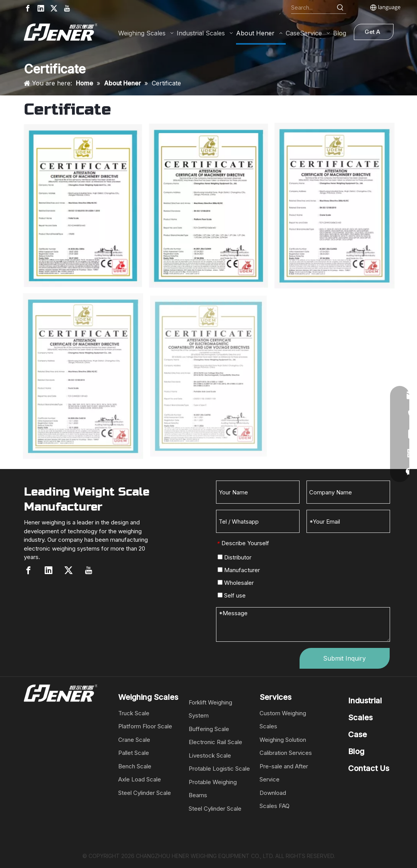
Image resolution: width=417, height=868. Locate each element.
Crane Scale (134, 740)
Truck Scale (134, 713)
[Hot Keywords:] (340, 8)
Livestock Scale (210, 755)
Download (273, 793)
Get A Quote (373, 34)
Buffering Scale (209, 729)
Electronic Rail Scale (215, 742)
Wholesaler (236, 583)
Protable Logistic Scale (219, 769)
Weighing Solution (283, 740)
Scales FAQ (275, 806)
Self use (232, 595)
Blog (356, 751)
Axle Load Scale (140, 779)
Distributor (234, 557)
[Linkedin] (41, 8)
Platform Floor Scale (145, 726)
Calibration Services (286, 753)
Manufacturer (239, 570)
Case (358, 734)
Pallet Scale (134, 753)
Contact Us (369, 768)
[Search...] (313, 8)
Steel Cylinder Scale (145, 793)
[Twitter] (54, 8)
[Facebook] (28, 8)
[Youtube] (67, 8)
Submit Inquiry (344, 658)
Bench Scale (135, 766)
